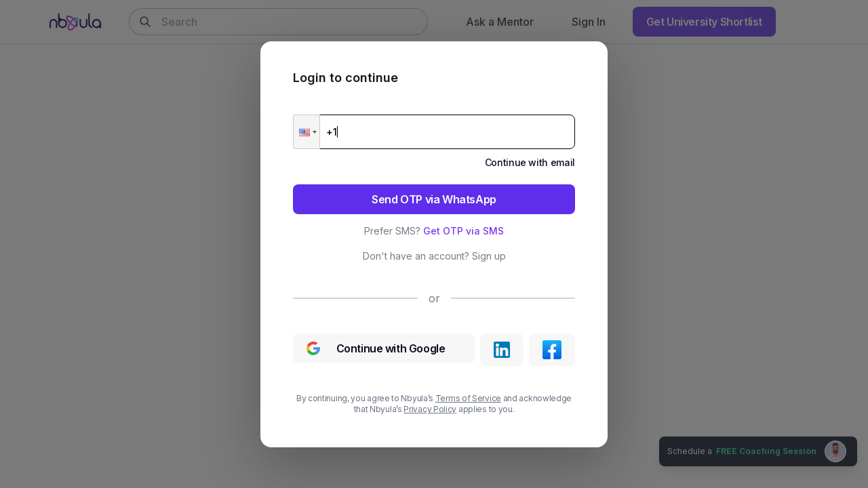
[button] (307, 132)
